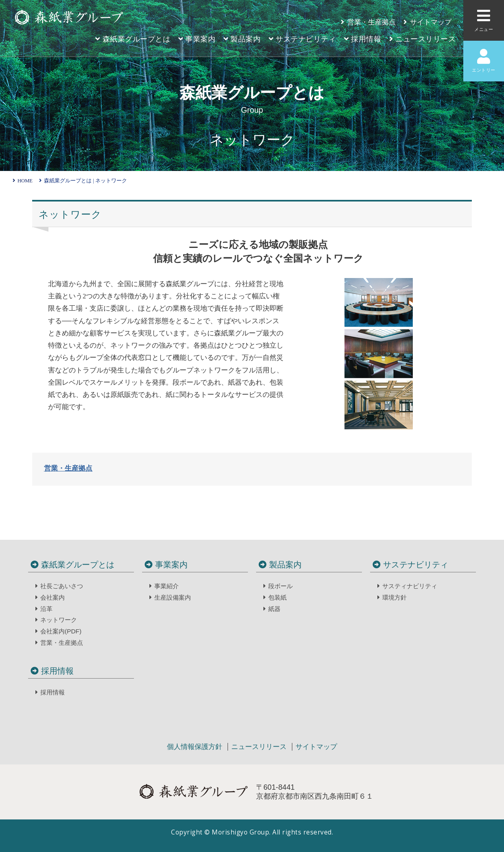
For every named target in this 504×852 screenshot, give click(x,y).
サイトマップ (316, 747)
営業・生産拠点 (68, 468)
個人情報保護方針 (196, 747)
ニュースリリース (260, 747)
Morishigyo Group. (242, 832)
